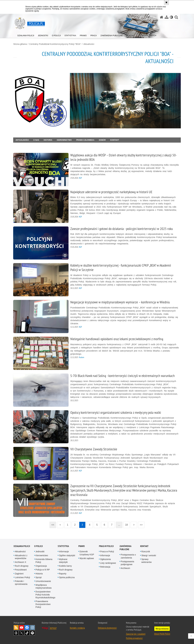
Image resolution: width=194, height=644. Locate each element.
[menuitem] (26, 35)
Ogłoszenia (105, 557)
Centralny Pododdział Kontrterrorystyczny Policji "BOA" (55, 44)
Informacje (64, 550)
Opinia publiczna (67, 575)
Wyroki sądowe (87, 556)
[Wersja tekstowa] (171, 17)
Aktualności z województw (21, 555)
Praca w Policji (106, 544)
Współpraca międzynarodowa (43, 584)
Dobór (103, 140)
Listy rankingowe (108, 561)
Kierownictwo (65, 140)
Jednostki (40, 550)
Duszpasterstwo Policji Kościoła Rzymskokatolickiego (45, 593)
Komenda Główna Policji (44, 559)
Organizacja (41, 564)
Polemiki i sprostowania (21, 581)
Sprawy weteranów (147, 559)
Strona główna (20, 44)
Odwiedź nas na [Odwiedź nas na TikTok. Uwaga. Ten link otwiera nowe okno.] (27, 631)
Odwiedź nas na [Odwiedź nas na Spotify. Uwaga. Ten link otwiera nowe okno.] (32, 631)
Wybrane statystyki (63, 559)
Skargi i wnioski (149, 553)
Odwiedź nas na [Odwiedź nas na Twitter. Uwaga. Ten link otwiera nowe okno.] (22, 631)
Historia (48, 140)
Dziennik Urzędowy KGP (87, 551)
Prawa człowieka (86, 140)
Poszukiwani (21, 568)
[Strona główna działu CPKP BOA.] (41, 101)
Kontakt (115, 140)
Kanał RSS (16, 626)
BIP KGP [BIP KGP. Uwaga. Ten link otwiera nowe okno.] (53, 626)
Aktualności (89, 44)
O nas (37, 140)
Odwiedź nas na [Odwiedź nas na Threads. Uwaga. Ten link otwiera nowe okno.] (16, 631)
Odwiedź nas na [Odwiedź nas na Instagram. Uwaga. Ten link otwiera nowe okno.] (32, 626)
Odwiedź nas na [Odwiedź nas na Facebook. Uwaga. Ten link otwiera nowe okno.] (27, 626)
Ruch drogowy (22, 564)
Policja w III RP (43, 568)
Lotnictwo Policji (22, 575)
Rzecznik (146, 550)
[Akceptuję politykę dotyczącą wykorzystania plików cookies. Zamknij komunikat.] (166, 2)
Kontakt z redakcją (77, 626)
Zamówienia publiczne (125, 546)
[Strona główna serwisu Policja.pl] (162, 17)
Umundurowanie (43, 579)
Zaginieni (19, 572)
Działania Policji (22, 544)
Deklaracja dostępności (107, 626)
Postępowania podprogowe (127, 561)
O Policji (38, 544)
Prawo (82, 544)
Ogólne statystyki (67, 553)
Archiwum (125, 566)
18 (125, 522)
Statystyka (63, 544)
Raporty (63, 572)
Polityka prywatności (134, 636)
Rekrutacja (105, 565)
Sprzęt (38, 575)
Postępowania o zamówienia (128, 554)
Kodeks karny (65, 564)
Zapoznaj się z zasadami (136, 632)
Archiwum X (21, 560)
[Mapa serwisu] (167, 17)
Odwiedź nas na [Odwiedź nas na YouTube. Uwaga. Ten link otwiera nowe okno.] (22, 626)
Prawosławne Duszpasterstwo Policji (43, 602)
